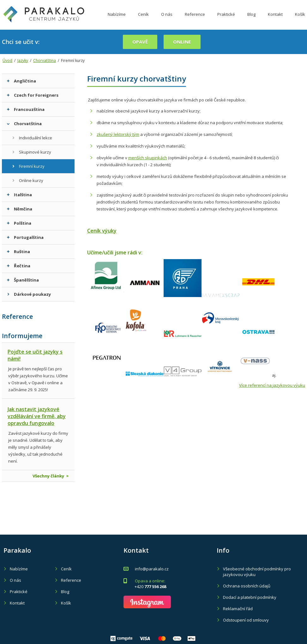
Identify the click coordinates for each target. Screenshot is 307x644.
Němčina (20, 209)
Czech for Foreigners (33, 95)
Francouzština (26, 109)
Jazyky (23, 61)
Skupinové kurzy (32, 152)
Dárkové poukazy (29, 294)
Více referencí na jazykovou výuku (272, 385)
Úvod (7, 61)
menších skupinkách (148, 158)
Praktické (226, 20)
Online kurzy (28, 180)
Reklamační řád (238, 609)
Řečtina (19, 266)
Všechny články (51, 476)
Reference (195, 20)
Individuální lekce (32, 138)
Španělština (23, 280)
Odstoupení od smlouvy (246, 620)
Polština (19, 223)
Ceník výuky (102, 231)
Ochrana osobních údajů (247, 586)
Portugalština (25, 237)
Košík (66, 603)
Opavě (140, 42)
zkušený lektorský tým (118, 134)
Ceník (143, 20)
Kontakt (275, 20)
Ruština (18, 252)
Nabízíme (117, 20)
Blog (251, 20)
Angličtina (21, 81)
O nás (167, 20)
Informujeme (22, 336)
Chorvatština (45, 61)
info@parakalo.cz (152, 569)
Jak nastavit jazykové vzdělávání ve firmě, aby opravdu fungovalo (37, 416)
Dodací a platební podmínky (250, 597)
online (182, 42)
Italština (19, 195)
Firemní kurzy (28, 166)
